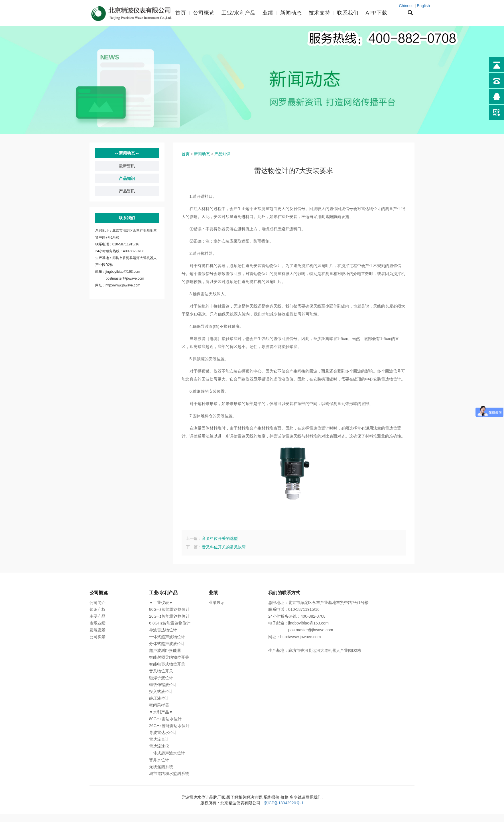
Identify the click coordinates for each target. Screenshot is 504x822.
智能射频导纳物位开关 (169, 657)
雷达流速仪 (159, 746)
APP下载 (376, 13)
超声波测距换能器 (165, 650)
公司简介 (97, 603)
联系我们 (348, 13)
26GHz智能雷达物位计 (169, 616)
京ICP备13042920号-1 (284, 803)
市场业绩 (97, 623)
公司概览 (204, 13)
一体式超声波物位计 (167, 637)
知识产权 (97, 609)
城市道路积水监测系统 (169, 774)
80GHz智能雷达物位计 (169, 609)
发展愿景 (97, 630)
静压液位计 (159, 698)
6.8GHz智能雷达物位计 (170, 623)
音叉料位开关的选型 (220, 538)
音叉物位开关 (161, 671)
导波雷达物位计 (163, 630)
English (423, 6)
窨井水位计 (159, 760)
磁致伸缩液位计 (163, 685)
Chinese (406, 6)
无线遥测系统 (161, 767)
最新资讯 (127, 166)
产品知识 (127, 178)
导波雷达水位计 (163, 733)
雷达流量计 (159, 739)
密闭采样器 (159, 705)
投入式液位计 (161, 691)
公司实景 (97, 637)
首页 (181, 13)
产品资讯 (127, 191)
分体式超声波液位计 (167, 644)
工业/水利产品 (239, 13)
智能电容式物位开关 (167, 664)
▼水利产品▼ (161, 712)
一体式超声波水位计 (167, 753)
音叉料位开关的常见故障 (224, 547)
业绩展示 (217, 603)
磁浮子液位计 (161, 678)
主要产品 (97, 616)
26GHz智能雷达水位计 (169, 726)
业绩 (268, 13)
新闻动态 (291, 13)
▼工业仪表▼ (161, 603)
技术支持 (320, 13)
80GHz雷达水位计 (165, 719)
